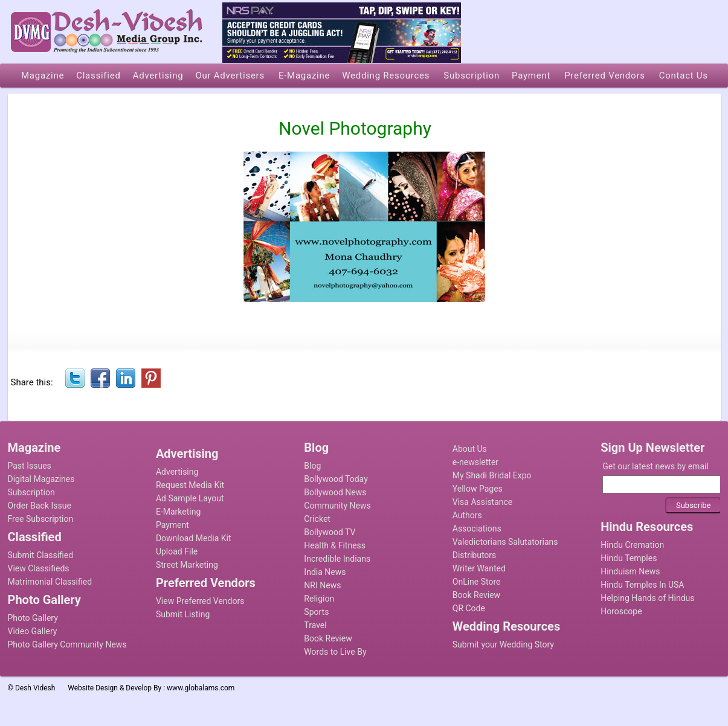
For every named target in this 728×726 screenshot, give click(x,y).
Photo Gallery (33, 618)
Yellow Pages (478, 489)
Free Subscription (41, 519)
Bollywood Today (336, 479)
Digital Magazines (41, 479)
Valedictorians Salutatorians (505, 542)
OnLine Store (477, 582)
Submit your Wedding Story (503, 644)
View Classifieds (39, 568)
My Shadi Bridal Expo (492, 475)
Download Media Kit (194, 538)
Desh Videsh (35, 688)
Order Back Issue (40, 506)
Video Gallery (33, 631)
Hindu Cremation (632, 545)
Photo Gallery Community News (67, 644)
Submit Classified (41, 555)
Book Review (328, 638)
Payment (172, 525)
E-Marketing (178, 512)
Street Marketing (187, 565)
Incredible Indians (337, 559)
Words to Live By (335, 652)
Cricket (317, 519)
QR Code (469, 608)
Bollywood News (335, 492)
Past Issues (30, 466)
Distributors (475, 555)
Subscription (31, 492)
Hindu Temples (629, 558)
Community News (337, 506)
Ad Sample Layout (190, 498)
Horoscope (621, 611)
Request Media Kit (190, 485)
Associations (477, 528)
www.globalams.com (201, 688)
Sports (316, 612)
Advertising (177, 472)
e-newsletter (475, 462)
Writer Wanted (479, 568)
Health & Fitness (335, 545)
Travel (315, 625)
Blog (312, 466)
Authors (467, 515)
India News (325, 572)
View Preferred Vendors (200, 601)
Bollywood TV (330, 532)
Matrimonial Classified (50, 582)
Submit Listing (183, 614)
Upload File (177, 551)
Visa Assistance (483, 502)
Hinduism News (630, 571)
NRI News (322, 585)
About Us (470, 449)
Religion (319, 599)
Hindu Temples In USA (642, 585)
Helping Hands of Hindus (647, 598)
